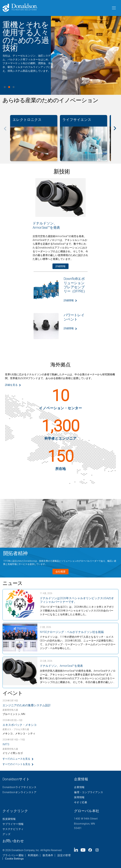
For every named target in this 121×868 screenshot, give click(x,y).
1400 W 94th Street (86, 819)
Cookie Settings (14, 859)
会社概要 (60, 572)
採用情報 (79, 797)
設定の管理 (64, 855)
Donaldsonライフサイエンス (20, 787)
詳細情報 (60, 266)
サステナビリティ (13, 829)
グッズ (6, 834)
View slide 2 (9, 87)
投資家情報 (9, 819)
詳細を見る (11, 385)
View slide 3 (14, 87)
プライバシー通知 (13, 855)
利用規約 (33, 855)
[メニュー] (114, 8)
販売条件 (48, 855)
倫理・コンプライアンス (89, 792)
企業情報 (79, 787)
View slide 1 (5, 87)
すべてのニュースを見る (16, 759)
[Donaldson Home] (56, 8)
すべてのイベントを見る (16, 764)
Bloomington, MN (84, 824)
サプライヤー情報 (13, 824)
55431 (78, 828)
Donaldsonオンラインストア (20, 792)
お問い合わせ (13, 841)
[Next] (117, 130)
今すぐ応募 (81, 802)
